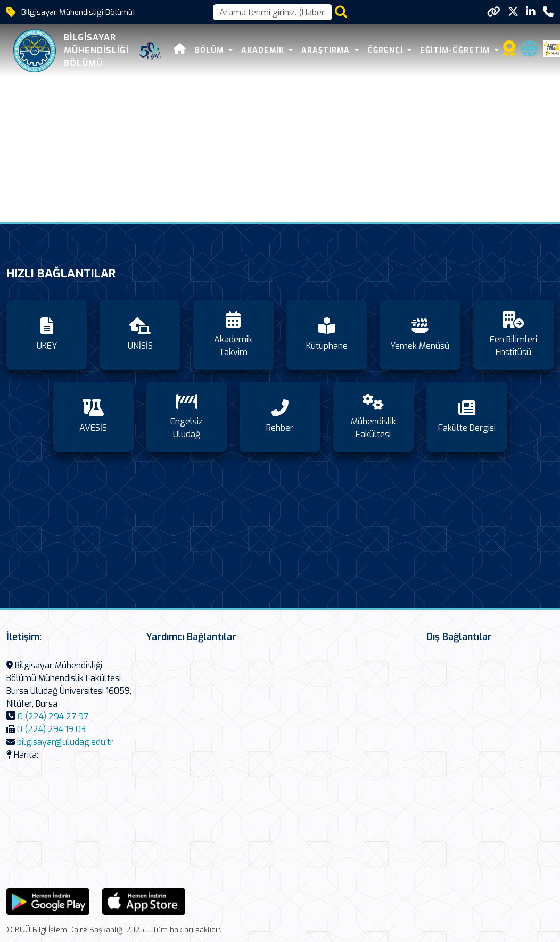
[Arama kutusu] (273, 12)
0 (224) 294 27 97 (53, 716)
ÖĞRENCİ (386, 50)
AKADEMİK (263, 50)
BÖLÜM (210, 50)
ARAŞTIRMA (326, 50)
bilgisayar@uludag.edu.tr (65, 742)
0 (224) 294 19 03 (51, 729)
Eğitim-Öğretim (456, 50)
